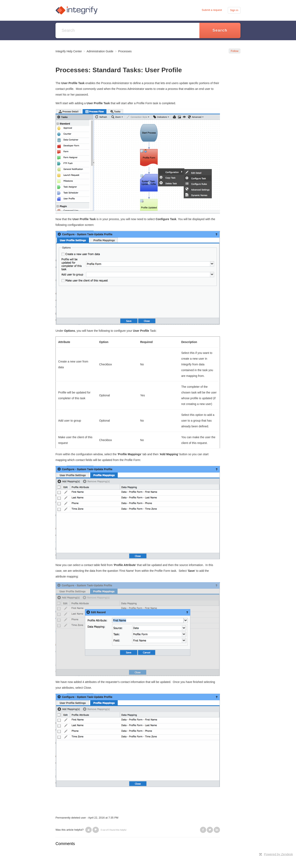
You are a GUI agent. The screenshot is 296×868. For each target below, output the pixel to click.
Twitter (210, 830)
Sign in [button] (234, 10)
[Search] (127, 30)
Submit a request (212, 10)
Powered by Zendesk (278, 854)
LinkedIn (217, 830)
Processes (125, 51)
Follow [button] (235, 51)
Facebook (203, 830)
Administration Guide (100, 51)
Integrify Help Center (69, 51)
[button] (88, 830)
